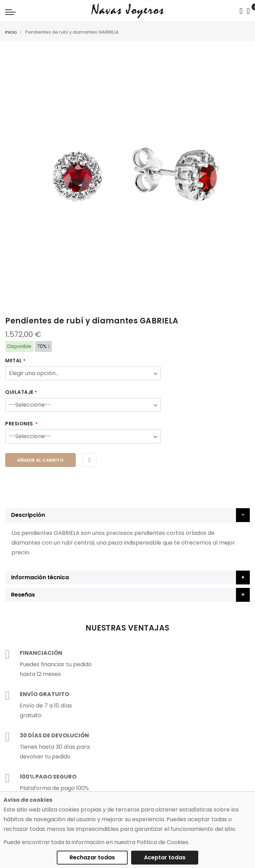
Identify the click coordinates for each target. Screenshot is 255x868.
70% (43, 346)
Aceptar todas (165, 857)
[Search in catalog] (241, 11)
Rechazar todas (92, 857)
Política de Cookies (162, 842)
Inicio (11, 32)
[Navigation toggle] (10, 12)
